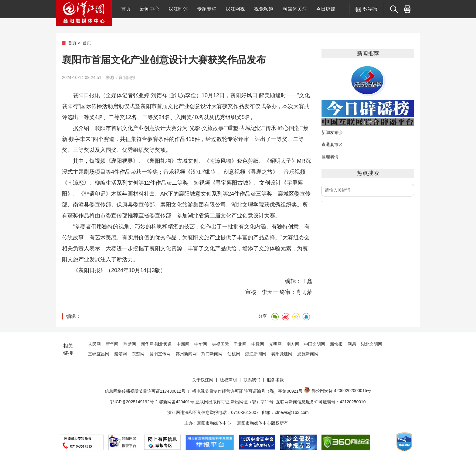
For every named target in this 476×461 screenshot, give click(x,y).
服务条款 (275, 380)
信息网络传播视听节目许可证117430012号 (145, 391)
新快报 (336, 344)
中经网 (258, 344)
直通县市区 (332, 145)
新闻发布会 (332, 132)
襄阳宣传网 (160, 354)
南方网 (293, 344)
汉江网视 (235, 9)
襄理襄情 (330, 157)
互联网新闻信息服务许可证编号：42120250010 (321, 402)
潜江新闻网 (256, 354)
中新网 (183, 344)
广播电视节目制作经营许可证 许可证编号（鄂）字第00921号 (245, 391)
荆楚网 (130, 344)
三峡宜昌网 (99, 354)
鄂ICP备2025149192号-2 (134, 402)
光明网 (275, 344)
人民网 (94, 344)
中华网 (201, 344)
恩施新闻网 (308, 354)
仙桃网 (234, 354)
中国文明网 (314, 344)
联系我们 (252, 380)
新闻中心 (150, 9)
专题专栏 (207, 9)
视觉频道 (264, 9)
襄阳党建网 (282, 354)
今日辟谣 (326, 9)
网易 (352, 344)
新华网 (112, 344)
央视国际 (220, 344)
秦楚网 (121, 354)
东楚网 (138, 354)
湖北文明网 (372, 344)
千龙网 (240, 344)
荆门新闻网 (212, 354)
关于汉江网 (203, 380)
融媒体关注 (295, 9)
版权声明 (228, 380)
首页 (126, 9)
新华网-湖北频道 (156, 344)
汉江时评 (178, 9)
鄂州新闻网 (186, 354)
